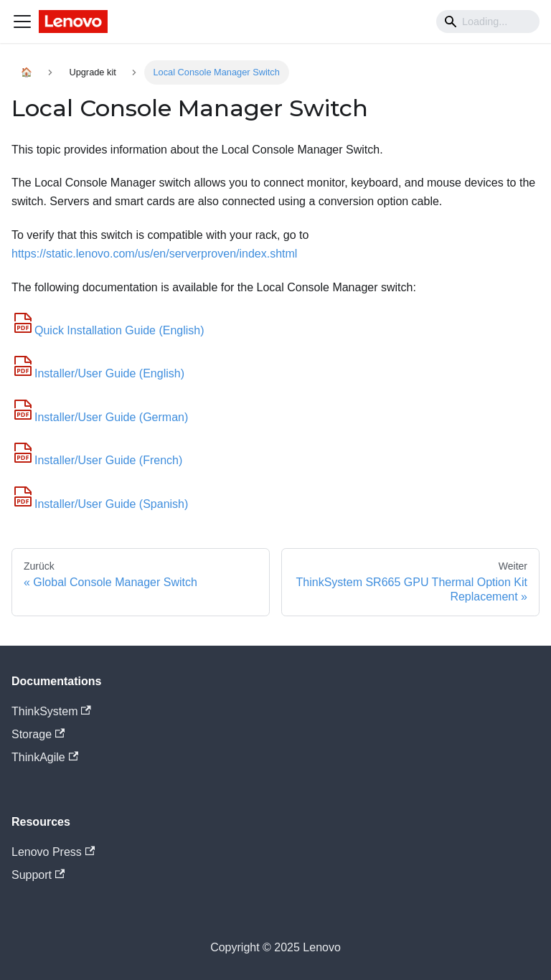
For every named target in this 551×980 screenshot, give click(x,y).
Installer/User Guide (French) (97, 460)
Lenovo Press (53, 852)
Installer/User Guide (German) (100, 417)
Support (38, 875)
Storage (38, 734)
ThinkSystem (51, 711)
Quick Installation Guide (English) (108, 330)
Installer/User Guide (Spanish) (100, 504)
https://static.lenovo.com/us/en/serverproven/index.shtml (154, 254)
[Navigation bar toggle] (22, 22)
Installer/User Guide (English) (98, 373)
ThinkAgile (45, 757)
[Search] (488, 22)
